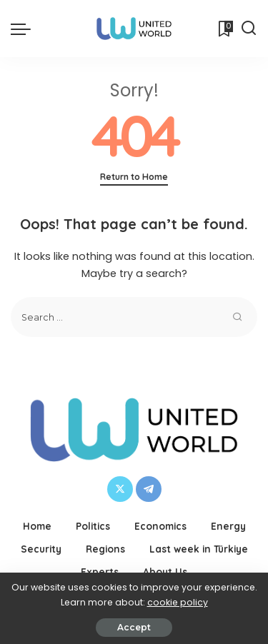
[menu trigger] (24, 29)
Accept (134, 627)
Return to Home (134, 177)
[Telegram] (149, 489)
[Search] (249, 29)
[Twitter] (120, 489)
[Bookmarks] (224, 29)
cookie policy (178, 602)
